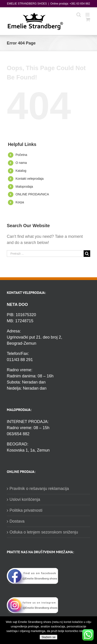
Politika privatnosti (26, 510)
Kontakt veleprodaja (29, 179)
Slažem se (48, 637)
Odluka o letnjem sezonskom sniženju (44, 532)
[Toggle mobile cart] (88, 19)
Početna (21, 155)
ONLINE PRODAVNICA (32, 194)
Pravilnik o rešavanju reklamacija (39, 489)
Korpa (20, 202)
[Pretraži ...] (45, 254)
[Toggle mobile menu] (88, 15)
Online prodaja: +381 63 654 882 (70, 4)
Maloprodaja (24, 187)
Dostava (17, 521)
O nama (21, 163)
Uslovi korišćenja (25, 499)
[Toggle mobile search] (79, 15)
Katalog (21, 171)
